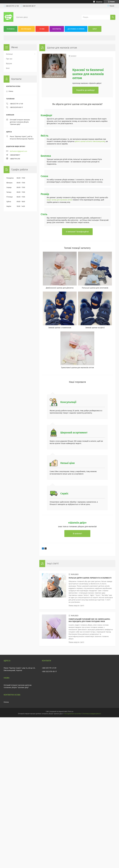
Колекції (9, 54)
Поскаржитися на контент (73, 714)
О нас (42, 29)
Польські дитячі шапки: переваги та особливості (90, 578)
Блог (95, 29)
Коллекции (26, 29)
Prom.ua (71, 712)
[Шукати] (113, 17)
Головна (11, 29)
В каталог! (77, 534)
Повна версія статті (76, 606)
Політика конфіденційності (92, 714)
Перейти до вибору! (85, 90)
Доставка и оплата (76, 29)
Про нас (9, 59)
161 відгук (99, 2)
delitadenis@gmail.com (18, 151)
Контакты (57, 29)
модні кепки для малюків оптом (59, 200)
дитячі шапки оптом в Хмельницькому (90, 141)
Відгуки (9, 64)
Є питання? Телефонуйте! (77, 232)
